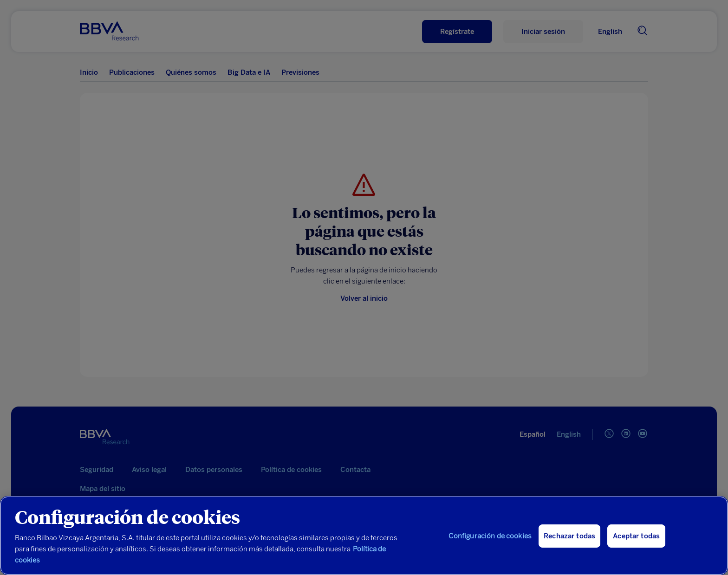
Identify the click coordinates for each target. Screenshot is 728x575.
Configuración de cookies (490, 536)
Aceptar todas (636, 536)
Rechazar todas (569, 536)
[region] (364, 536)
